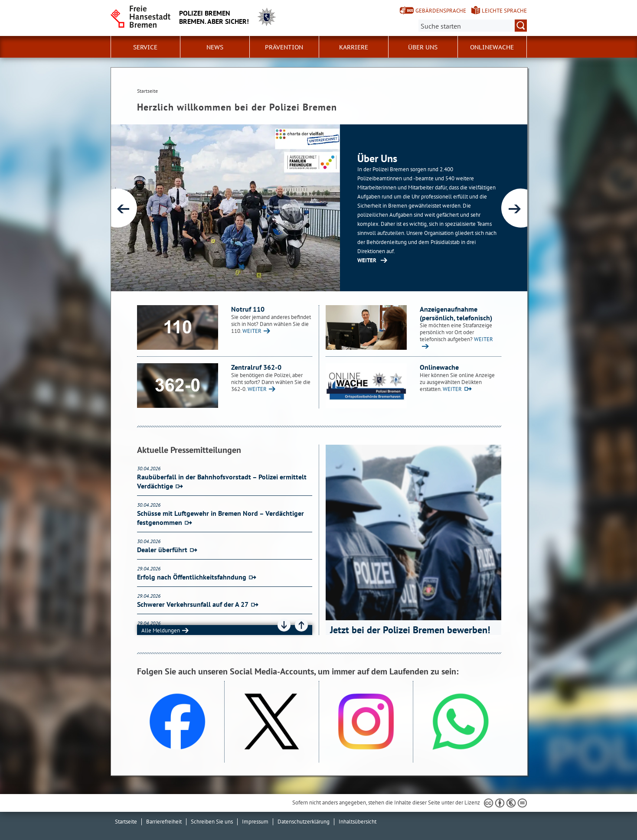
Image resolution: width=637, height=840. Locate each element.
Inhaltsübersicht (358, 822)
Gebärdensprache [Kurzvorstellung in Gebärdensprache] (441, 11)
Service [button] (145, 47)
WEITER (252, 331)
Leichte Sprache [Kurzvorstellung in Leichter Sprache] (504, 11)
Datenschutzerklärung (304, 822)
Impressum (255, 822)
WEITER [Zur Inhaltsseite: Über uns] (367, 260)
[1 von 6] (319, 208)
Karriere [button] (354, 47)
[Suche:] (473, 26)
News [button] (215, 47)
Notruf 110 (248, 309)
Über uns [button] (423, 47)
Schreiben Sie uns (212, 822)
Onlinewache (492, 47)
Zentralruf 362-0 (256, 367)
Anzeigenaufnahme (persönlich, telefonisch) (456, 313)
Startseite (126, 822)
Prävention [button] (284, 47)
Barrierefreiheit (164, 822)
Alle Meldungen (161, 630)
